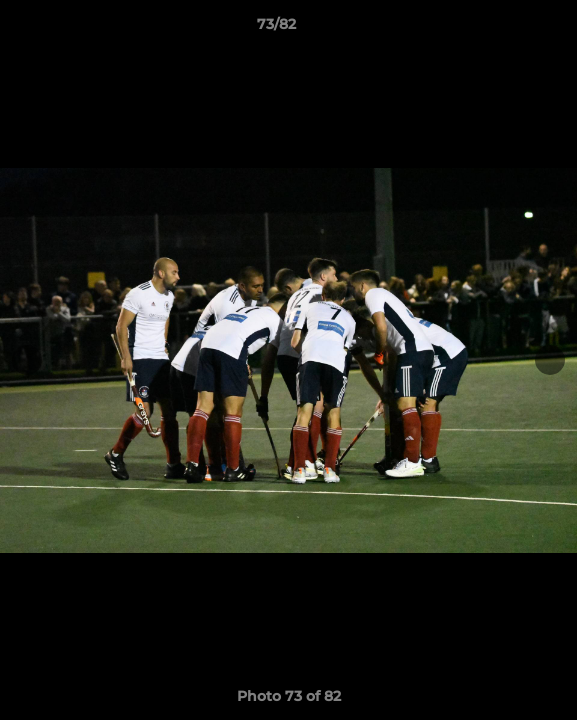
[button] (505, 29)
